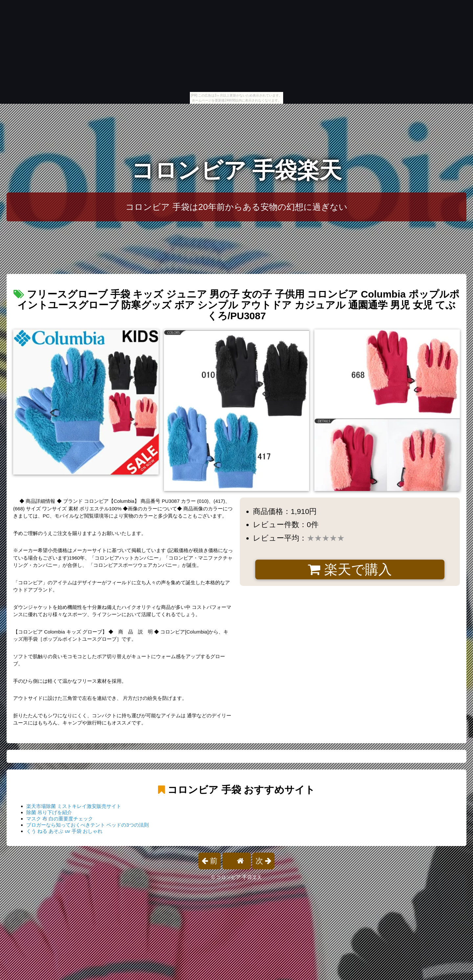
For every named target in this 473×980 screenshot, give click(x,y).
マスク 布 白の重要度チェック (60, 819)
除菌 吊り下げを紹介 (49, 812)
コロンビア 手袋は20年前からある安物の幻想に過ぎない (236, 207)
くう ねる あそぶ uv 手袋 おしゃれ (64, 831)
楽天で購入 (350, 569)
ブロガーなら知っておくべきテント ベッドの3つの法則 (88, 825)
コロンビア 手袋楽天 (237, 170)
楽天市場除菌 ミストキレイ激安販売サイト (74, 806)
